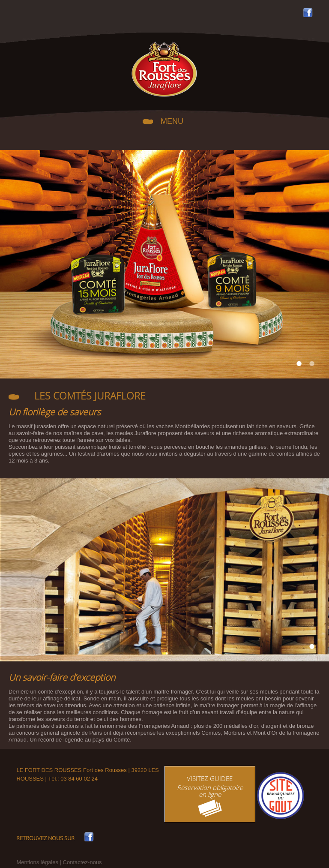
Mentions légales (37, 862)
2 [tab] (312, 363)
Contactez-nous (82, 862)
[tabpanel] (164, 264)
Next (312, 264)
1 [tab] (299, 363)
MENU (172, 121)
